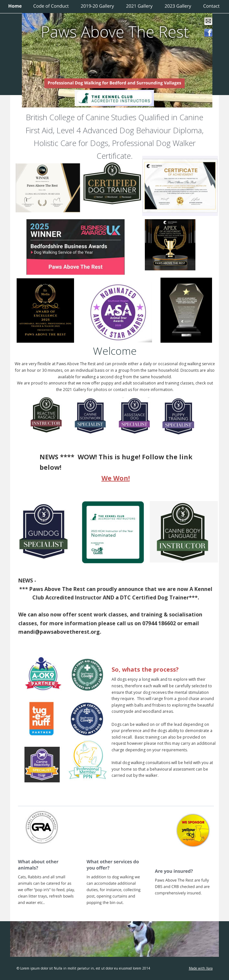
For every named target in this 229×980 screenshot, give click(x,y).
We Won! (116, 478)
